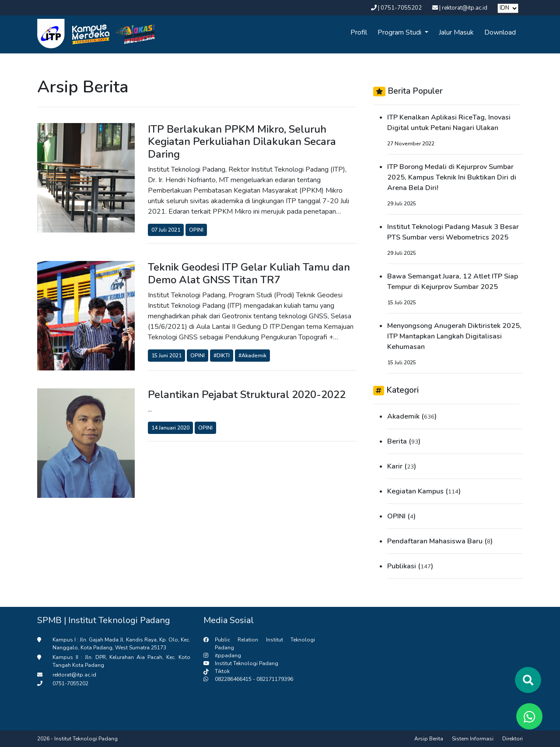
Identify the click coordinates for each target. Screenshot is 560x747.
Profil (359, 32)
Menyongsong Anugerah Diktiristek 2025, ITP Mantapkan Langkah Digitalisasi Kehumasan (454, 336)
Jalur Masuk (456, 32)
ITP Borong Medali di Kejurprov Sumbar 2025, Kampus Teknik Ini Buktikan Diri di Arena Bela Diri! (452, 177)
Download (500, 32)
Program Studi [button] (400, 32)
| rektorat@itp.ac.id (460, 8)
